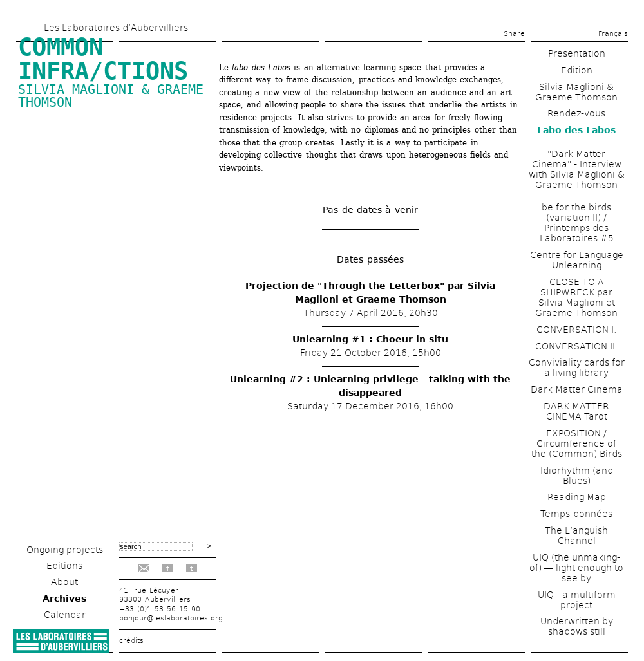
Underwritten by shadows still (577, 626)
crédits (131, 641)
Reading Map (577, 497)
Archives (64, 599)
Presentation (577, 53)
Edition (577, 70)
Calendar (65, 615)
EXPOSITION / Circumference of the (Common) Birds (577, 443)
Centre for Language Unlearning (577, 260)
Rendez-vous (576, 113)
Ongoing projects (65, 550)
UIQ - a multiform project (577, 600)
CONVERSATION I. (576, 330)
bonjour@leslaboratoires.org (171, 618)
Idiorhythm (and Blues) (577, 476)
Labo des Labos (576, 130)
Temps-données (576, 514)
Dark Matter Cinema (577, 389)
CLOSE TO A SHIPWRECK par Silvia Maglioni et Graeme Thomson (576, 297)
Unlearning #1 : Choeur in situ (370, 339)
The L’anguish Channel (576, 535)
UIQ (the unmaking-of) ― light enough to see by (576, 568)
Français (613, 34)
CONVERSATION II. (576, 346)
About (64, 582)
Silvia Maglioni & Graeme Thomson (111, 96)
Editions (64, 566)
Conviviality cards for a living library (577, 368)
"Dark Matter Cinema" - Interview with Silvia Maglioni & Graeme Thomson (577, 169)
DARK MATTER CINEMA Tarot (576, 411)
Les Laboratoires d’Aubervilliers (116, 28)
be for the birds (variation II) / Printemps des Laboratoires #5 (577, 223)
